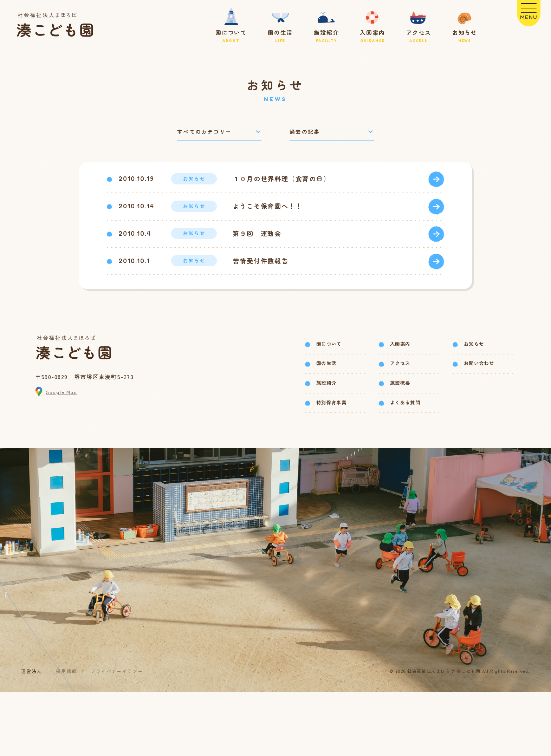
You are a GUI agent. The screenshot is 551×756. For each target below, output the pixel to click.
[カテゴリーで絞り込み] (219, 133)
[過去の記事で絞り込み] (332, 133)
